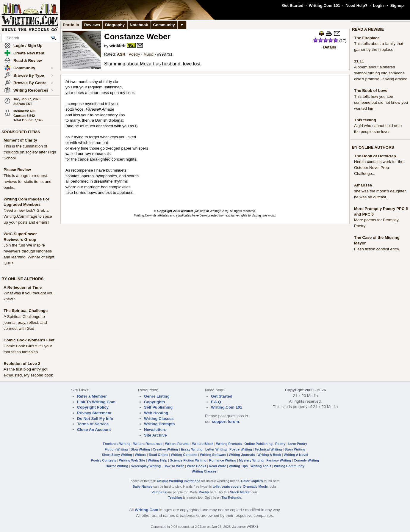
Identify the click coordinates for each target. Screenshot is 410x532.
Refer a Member (92, 396)
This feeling (365, 120)
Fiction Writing (116, 449)
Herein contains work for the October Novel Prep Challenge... (379, 168)
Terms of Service (93, 424)
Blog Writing (140, 449)
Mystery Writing (251, 460)
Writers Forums (177, 444)
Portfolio (71, 25)
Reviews (92, 25)
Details (330, 47)
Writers (140, 455)
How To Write (174, 466)
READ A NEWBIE (368, 29)
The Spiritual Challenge (26, 311)
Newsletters (155, 430)
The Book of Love (371, 91)
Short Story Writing (117, 455)
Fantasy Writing (279, 460)
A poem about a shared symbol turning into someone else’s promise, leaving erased (381, 73)
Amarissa (363, 185)
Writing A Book (269, 455)
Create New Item (29, 53)
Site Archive (155, 435)
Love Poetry (298, 444)
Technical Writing (268, 449)
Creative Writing (166, 449)
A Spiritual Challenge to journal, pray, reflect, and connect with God (25, 323)
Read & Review (28, 61)
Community (33, 68)
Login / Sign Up (28, 46)
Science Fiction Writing (188, 460)
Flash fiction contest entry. (377, 249)
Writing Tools (261, 466)
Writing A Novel (296, 455)
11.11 (359, 61)
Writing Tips (238, 466)
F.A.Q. (217, 402)
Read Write (217, 466)
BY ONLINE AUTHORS (22, 279)
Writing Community (289, 466)
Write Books (197, 466)
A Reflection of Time (23, 287)
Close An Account (94, 430)
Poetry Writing (241, 449)
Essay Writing (192, 449)
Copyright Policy (93, 407)
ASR (121, 54)
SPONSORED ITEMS (21, 132)
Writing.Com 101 (324, 6)
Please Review (17, 170)
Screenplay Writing (146, 466)
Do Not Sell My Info (95, 419)
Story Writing (295, 449)
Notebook (139, 25)
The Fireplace (367, 38)
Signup (397, 6)
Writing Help (158, 460)
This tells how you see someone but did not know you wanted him (381, 102)
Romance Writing (223, 460)
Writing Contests (184, 455)
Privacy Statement (94, 413)
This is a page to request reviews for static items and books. (28, 182)
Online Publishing (259, 444)
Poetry (134, 54)
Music (149, 54)
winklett (118, 46)
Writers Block (203, 444)
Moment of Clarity (20, 140)
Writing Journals (242, 455)
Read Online (158, 455)
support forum (225, 422)
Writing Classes (159, 419)
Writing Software (213, 455)
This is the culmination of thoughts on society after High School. (30, 152)
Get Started (293, 6)
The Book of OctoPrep (375, 156)
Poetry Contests (104, 460)
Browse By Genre (33, 83)
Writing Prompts (159, 424)
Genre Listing (157, 396)
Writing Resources (33, 90)
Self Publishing (158, 407)
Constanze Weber (137, 37)
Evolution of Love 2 (22, 364)
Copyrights (154, 402)
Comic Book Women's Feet (29, 340)
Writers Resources (148, 444)
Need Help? (356, 6)
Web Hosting (156, 413)
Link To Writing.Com (96, 402)
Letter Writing (216, 449)
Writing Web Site (132, 460)
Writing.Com (147, 510)
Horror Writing (117, 466)
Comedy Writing (306, 460)
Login (378, 6)
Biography (115, 25)
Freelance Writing (117, 444)
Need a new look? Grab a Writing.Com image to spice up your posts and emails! (28, 216)
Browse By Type (33, 76)
